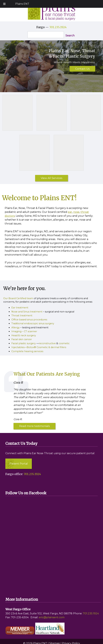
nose (76, 212)
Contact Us (82, 69)
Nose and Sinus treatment (27, 312)
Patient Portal (19, 464)
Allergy (16, 328)
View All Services (51, 178)
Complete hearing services (27, 351)
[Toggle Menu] (4, 4)
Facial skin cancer (22, 339)
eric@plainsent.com (52, 617)
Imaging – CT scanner (24, 331)
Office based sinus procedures (29, 320)
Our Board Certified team (18, 298)
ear (70, 212)
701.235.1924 (58, 27)
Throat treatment (22, 316)
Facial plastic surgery (24, 343)
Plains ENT (22, 4)
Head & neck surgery (24, 335)
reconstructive (47, 343)
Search (70, 36)
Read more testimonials (34, 426)
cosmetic (64, 343)
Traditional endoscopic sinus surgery (33, 323)
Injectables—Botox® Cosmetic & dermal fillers (39, 347)
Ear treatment (20, 308)
